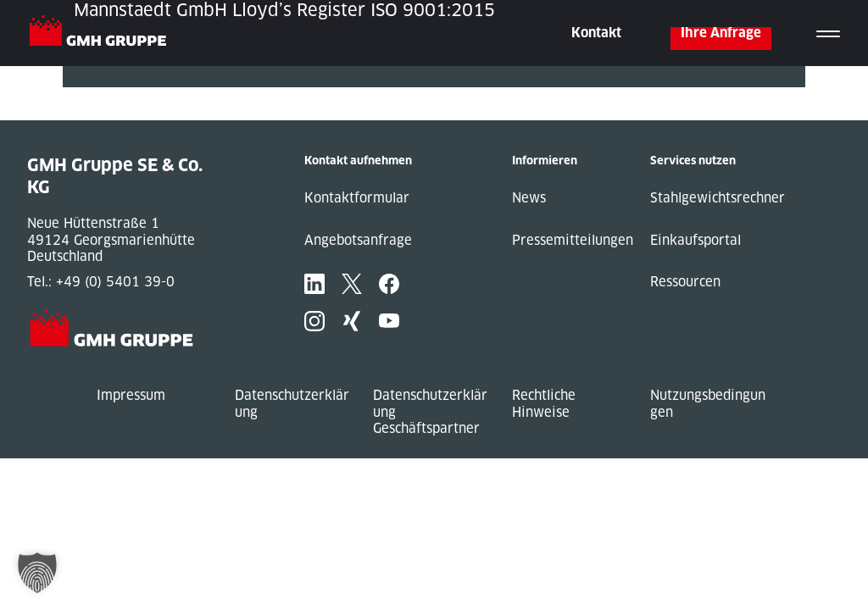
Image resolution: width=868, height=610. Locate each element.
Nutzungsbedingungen (708, 404)
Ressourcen (685, 282)
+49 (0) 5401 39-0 (115, 282)
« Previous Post (112, 95)
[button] (37, 573)
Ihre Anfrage (721, 33)
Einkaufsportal (696, 240)
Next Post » (99, 112)
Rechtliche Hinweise (544, 404)
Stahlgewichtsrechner (718, 198)
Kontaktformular (357, 198)
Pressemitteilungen (573, 240)
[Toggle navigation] (828, 33)
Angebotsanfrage (358, 240)
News (529, 198)
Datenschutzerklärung (292, 404)
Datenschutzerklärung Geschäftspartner (430, 412)
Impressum (131, 395)
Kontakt (596, 33)
